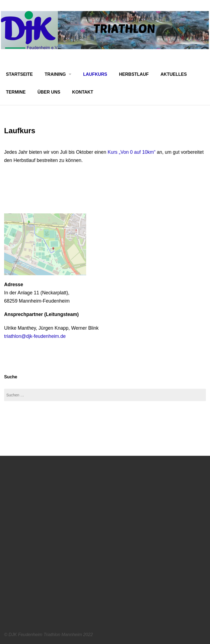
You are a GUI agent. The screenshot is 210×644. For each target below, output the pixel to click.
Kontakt (83, 92)
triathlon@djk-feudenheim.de (35, 336)
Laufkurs (95, 74)
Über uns (49, 92)
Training (55, 74)
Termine (16, 92)
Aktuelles (174, 74)
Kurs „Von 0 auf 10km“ (131, 152)
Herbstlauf (134, 74)
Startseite (19, 74)
